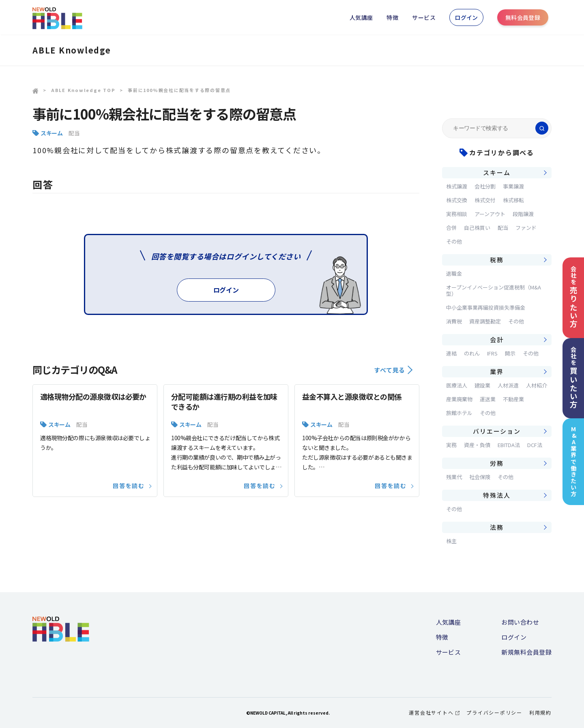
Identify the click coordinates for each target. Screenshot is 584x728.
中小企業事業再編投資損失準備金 (486, 307)
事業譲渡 (513, 186)
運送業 (488, 399)
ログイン (466, 17)
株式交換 (457, 200)
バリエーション (497, 431)
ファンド (526, 228)
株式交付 (485, 200)
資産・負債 (477, 445)
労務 (497, 463)
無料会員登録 (523, 17)
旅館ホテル (459, 413)
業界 (497, 371)
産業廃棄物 (459, 399)
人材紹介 (537, 385)
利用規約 (540, 712)
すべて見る (393, 370)
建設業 (482, 385)
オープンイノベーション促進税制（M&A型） (494, 290)
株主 (451, 541)
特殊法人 (497, 495)
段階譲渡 (523, 214)
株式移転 (513, 200)
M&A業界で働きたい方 (574, 461)
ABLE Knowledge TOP (83, 90)
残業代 (454, 477)
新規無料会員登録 (526, 652)
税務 (497, 260)
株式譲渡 (457, 186)
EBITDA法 (509, 445)
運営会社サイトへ (434, 712)
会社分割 (485, 186)
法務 (497, 527)
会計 (497, 339)
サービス (424, 17)
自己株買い (477, 228)
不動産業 (513, 399)
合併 (451, 228)
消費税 (454, 321)
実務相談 (457, 214)
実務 (451, 445)
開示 (510, 353)
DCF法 (535, 445)
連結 (451, 353)
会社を (573, 297)
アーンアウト (490, 214)
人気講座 (361, 17)
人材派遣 (508, 385)
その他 (454, 241)
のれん (472, 353)
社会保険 (480, 477)
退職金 (454, 273)
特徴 (392, 17)
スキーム (52, 133)
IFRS (492, 353)
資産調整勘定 (485, 321)
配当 (74, 133)
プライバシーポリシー (494, 712)
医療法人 (457, 385)
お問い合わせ (520, 622)
